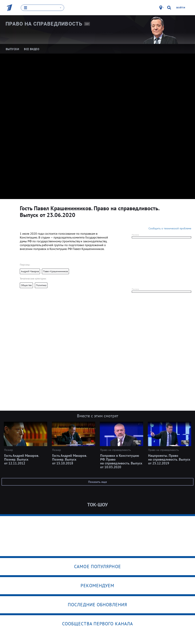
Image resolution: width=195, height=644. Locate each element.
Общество (26, 285)
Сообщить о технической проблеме (170, 228)
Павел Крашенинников (55, 271)
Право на (44, 24)
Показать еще (97, 482)
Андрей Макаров (30, 271)
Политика (41, 285)
